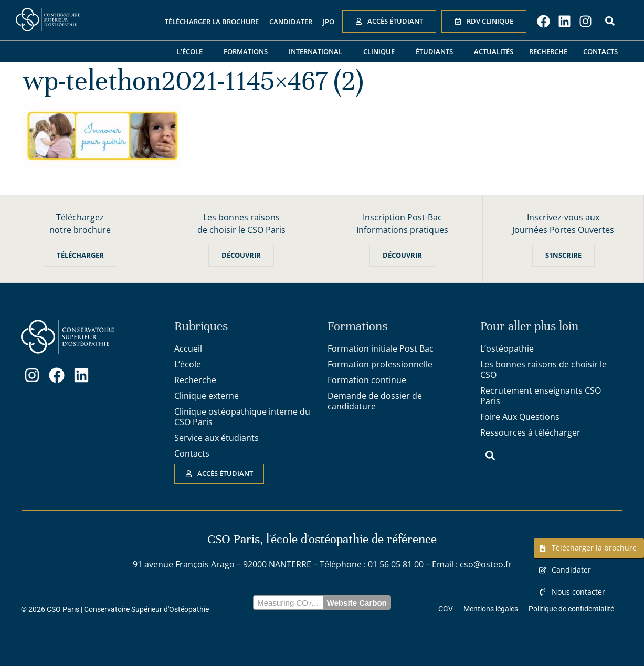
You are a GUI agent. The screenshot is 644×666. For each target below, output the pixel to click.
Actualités (494, 51)
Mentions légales (491, 609)
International (318, 51)
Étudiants (437, 51)
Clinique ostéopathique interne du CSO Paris (242, 417)
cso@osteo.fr (486, 564)
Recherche (548, 51)
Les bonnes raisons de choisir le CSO (543, 369)
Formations (248, 51)
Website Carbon (357, 603)
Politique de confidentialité (571, 609)
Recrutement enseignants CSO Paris (541, 396)
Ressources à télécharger (530, 432)
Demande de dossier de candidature (375, 401)
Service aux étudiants (217, 438)
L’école (192, 51)
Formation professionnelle (380, 364)
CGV (446, 609)
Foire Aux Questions (520, 417)
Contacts (600, 51)
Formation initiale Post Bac (381, 348)
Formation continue (367, 380)
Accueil (188, 348)
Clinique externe (207, 396)
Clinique (382, 51)
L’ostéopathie (507, 348)
